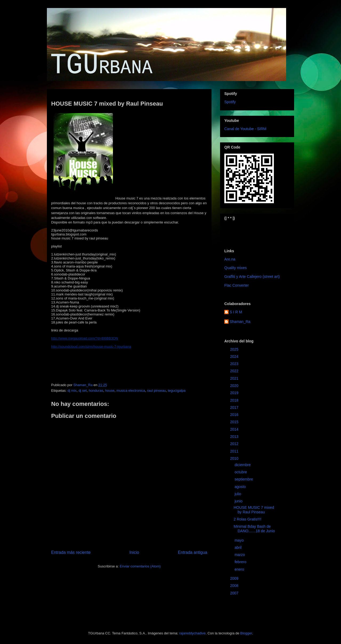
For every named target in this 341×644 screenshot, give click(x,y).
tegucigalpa (177, 391)
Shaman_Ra (240, 322)
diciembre (243, 465)
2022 (235, 371)
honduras (96, 391)
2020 (235, 386)
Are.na (230, 259)
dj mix (72, 391)
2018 (235, 400)
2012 (235, 444)
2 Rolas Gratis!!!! (247, 519)
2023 (235, 364)
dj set (83, 391)
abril (238, 547)
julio (238, 494)
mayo (239, 540)
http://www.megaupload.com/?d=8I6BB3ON (85, 338)
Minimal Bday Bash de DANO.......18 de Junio (254, 529)
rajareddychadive (192, 633)
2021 (235, 378)
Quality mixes (236, 268)
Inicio (134, 552)
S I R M (236, 312)
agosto (241, 487)
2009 (235, 578)
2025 (235, 349)
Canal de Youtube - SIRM (245, 129)
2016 (235, 415)
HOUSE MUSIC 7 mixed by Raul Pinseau (254, 510)
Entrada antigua (193, 552)
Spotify (230, 102)
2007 (235, 593)
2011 (235, 451)
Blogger (246, 633)
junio (239, 501)
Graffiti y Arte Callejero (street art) (252, 277)
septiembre (244, 479)
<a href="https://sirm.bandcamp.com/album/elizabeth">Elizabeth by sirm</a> (251, 230)
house (110, 391)
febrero (241, 562)
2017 (235, 407)
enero (240, 569)
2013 (235, 437)
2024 (235, 357)
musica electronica (131, 391)
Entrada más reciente (71, 552)
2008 (235, 586)
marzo (240, 555)
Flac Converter (237, 285)
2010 (235, 458)
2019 (235, 393)
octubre (241, 472)
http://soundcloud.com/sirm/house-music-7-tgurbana (91, 347)
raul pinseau (157, 391)
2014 (235, 429)
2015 (235, 422)
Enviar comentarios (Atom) (140, 566)
